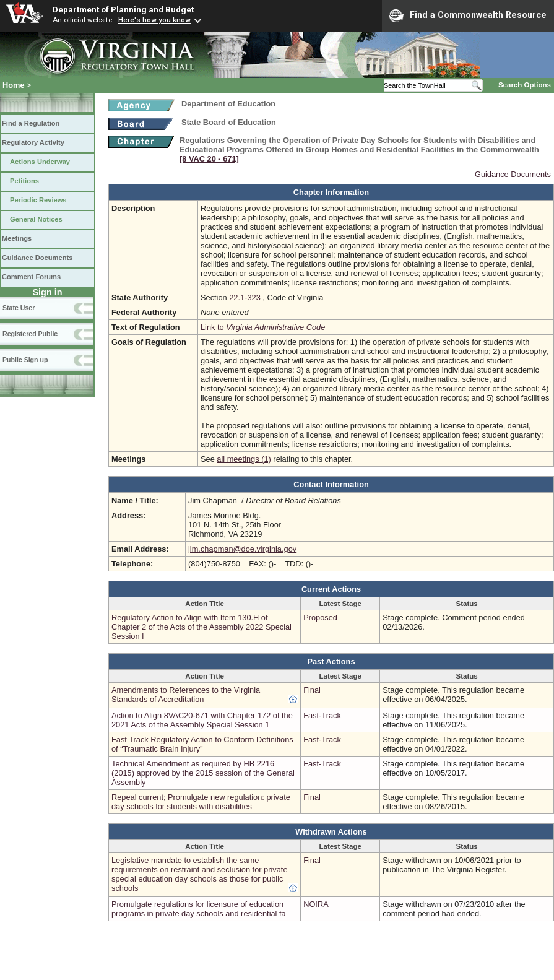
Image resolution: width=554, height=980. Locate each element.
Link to (263, 327)
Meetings (17, 238)
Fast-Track (322, 715)
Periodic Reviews (38, 200)
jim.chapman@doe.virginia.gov (242, 549)
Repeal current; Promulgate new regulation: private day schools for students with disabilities (201, 802)
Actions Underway (40, 162)
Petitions (24, 181)
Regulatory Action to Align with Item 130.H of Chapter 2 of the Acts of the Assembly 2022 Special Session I (201, 627)
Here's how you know (154, 20)
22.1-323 (245, 297)
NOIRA (316, 904)
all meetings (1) (244, 459)
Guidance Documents (37, 258)
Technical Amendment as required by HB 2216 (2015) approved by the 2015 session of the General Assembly (203, 773)
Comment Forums (31, 277)
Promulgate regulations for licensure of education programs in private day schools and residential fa (199, 909)
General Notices (36, 219)
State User (19, 308)
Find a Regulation (31, 123)
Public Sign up (25, 360)
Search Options (525, 85)
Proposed (320, 618)
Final (312, 690)
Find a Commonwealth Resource (468, 15)
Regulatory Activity (33, 142)
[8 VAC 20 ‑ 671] (209, 159)
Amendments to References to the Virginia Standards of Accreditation (186, 695)
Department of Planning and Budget (123, 9)
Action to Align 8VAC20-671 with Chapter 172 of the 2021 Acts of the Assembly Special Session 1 (202, 720)
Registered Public (30, 334)
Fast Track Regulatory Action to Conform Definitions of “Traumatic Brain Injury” (202, 744)
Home (14, 85)
